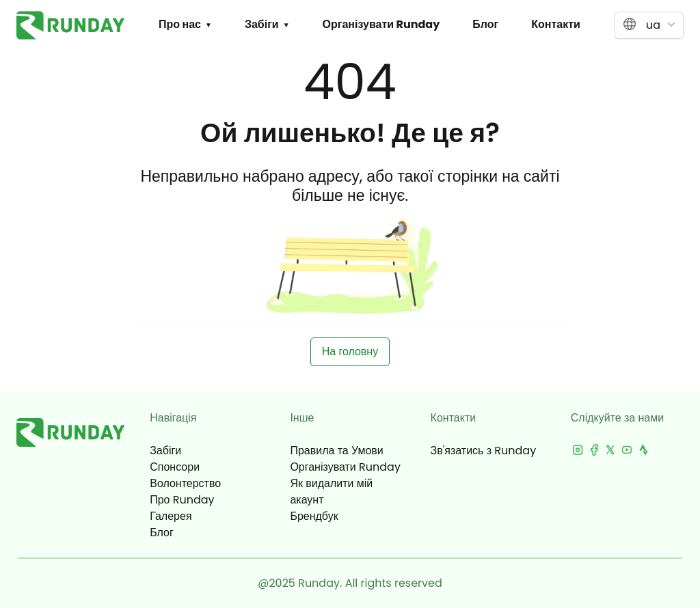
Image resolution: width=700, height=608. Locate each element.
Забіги (262, 24)
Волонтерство (185, 483)
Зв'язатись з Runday (484, 451)
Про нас (180, 24)
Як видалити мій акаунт (331, 492)
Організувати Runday (381, 24)
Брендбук (314, 516)
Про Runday (182, 500)
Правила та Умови (336, 451)
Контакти (556, 24)
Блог (485, 24)
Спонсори (175, 467)
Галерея (171, 516)
